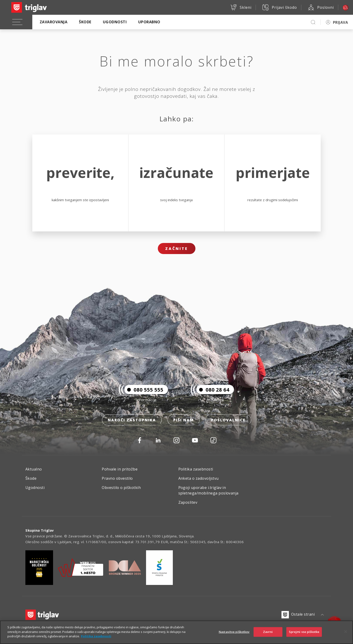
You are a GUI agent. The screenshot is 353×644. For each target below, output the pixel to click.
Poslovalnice (228, 420)
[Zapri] (346, 632)
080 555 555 (144, 389)
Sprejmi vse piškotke (304, 632)
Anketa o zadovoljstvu (199, 478)
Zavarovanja (54, 22)
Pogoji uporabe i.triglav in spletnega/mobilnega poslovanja (208, 490)
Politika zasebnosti (196, 469)
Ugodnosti (115, 22)
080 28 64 (213, 389)
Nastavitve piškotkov (234, 632)
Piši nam (184, 420)
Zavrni (268, 632)
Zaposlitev (188, 502)
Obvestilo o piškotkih (121, 488)
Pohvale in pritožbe (120, 469)
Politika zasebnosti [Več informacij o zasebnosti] (96, 636)
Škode (85, 22)
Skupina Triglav (40, 530)
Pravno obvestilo (117, 478)
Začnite (177, 249)
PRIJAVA (340, 22)
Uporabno (149, 22)
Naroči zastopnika (132, 420)
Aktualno (34, 469)
